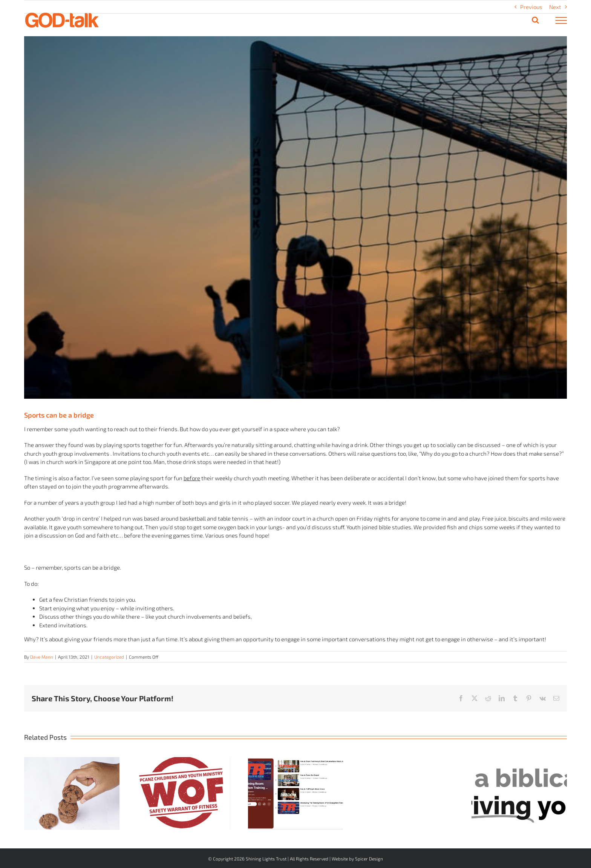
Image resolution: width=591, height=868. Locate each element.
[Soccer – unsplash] (295, 217)
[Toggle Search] (535, 20)
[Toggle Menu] (561, 20)
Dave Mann (42, 657)
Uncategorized (109, 657)
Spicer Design (369, 859)
